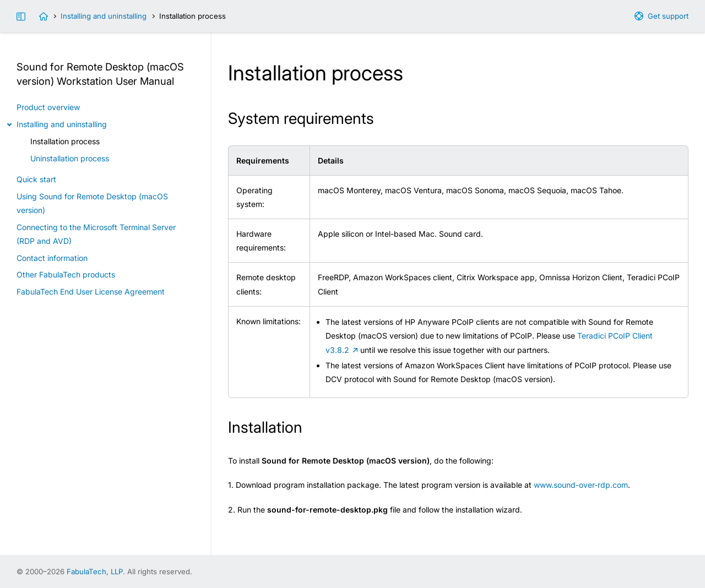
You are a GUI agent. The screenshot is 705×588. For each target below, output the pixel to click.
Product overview (48, 107)
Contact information (52, 258)
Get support (668, 16)
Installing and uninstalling (104, 16)
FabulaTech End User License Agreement (91, 292)
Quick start (36, 179)
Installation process (65, 141)
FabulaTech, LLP (95, 571)
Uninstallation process (70, 158)
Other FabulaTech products (66, 274)
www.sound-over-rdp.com (581, 485)
